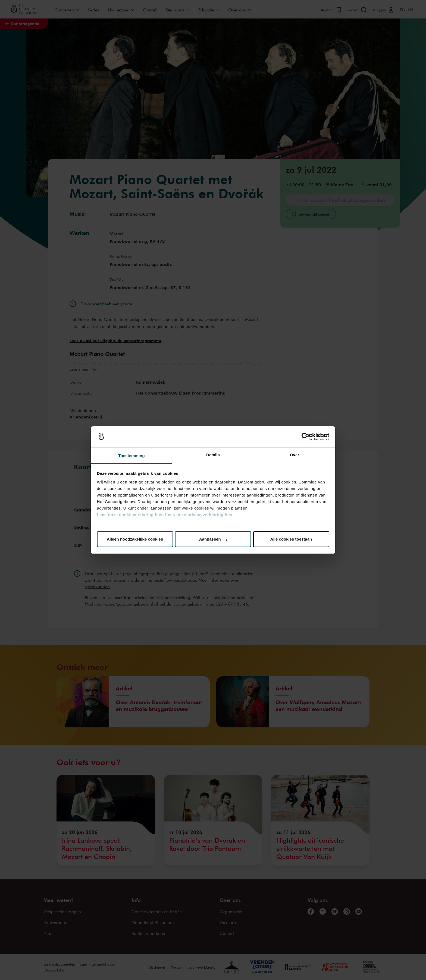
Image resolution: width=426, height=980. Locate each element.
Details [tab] (213, 455)
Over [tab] (295, 455)
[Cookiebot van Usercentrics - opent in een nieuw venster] (306, 437)
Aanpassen (213, 539)
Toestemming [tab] (131, 456)
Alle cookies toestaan (291, 539)
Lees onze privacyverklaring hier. (199, 515)
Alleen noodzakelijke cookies (135, 539)
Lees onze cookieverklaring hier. (131, 515)
